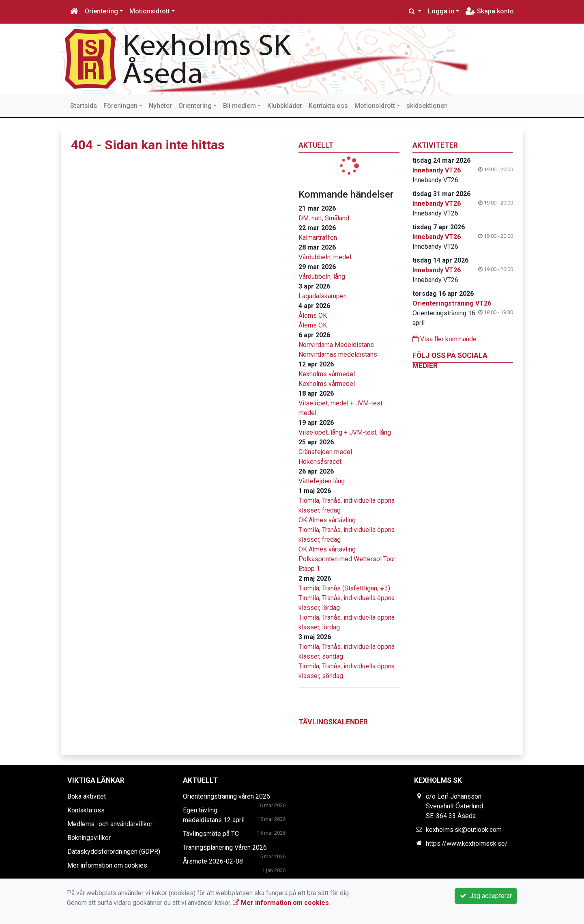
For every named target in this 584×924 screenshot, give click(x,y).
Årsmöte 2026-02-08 (213, 861)
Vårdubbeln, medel (325, 257)
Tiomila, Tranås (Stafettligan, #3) (344, 588)
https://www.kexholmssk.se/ (467, 843)
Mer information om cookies (107, 865)
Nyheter (160, 106)
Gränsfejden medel (325, 452)
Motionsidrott (150, 11)
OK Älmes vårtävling (327, 520)
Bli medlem (239, 106)
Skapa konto (490, 11)
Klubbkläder (285, 106)
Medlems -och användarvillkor (110, 824)
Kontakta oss (328, 106)
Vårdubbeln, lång (322, 277)
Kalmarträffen (318, 238)
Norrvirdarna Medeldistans (336, 345)
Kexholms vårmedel (327, 374)
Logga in (441, 11)
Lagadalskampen (323, 296)
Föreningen (120, 106)
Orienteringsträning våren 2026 (227, 796)
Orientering (101, 11)
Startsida (84, 106)
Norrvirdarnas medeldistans (338, 354)
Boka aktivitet (87, 796)
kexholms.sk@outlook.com (464, 830)
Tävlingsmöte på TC (211, 834)
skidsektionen (427, 106)
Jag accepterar (486, 896)
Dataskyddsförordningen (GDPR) (114, 852)
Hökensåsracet (320, 462)
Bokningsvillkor (89, 838)
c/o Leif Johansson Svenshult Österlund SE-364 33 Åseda (454, 806)
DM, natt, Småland (324, 218)
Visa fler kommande (444, 339)
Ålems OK (313, 316)
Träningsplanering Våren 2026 (225, 848)
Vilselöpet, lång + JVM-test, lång (345, 432)
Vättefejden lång (322, 481)
